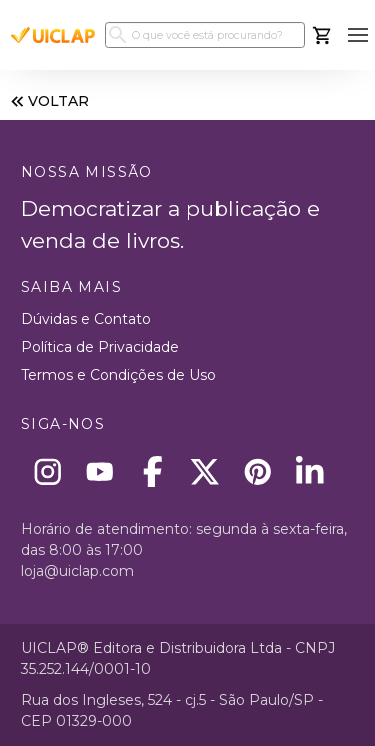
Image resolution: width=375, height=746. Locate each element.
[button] (357, 35)
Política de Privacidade (100, 347)
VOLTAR (48, 101)
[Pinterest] (257, 471)
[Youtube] (100, 471)
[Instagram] (47, 471)
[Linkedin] (310, 471)
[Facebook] (152, 471)
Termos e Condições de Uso (118, 375)
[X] (205, 471)
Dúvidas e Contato (86, 319)
